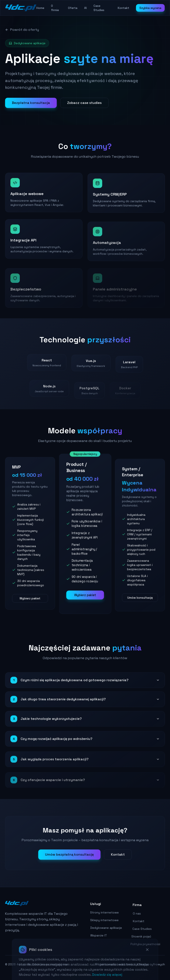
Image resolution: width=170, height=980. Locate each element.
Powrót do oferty (22, 30)
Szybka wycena (150, 8)
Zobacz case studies (84, 103)
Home (40, 8)
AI (85, 8)
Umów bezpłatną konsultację (69, 862)
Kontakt (123, 8)
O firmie (55, 8)
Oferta (73, 8)
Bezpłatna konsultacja (31, 103)
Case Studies (99, 8)
